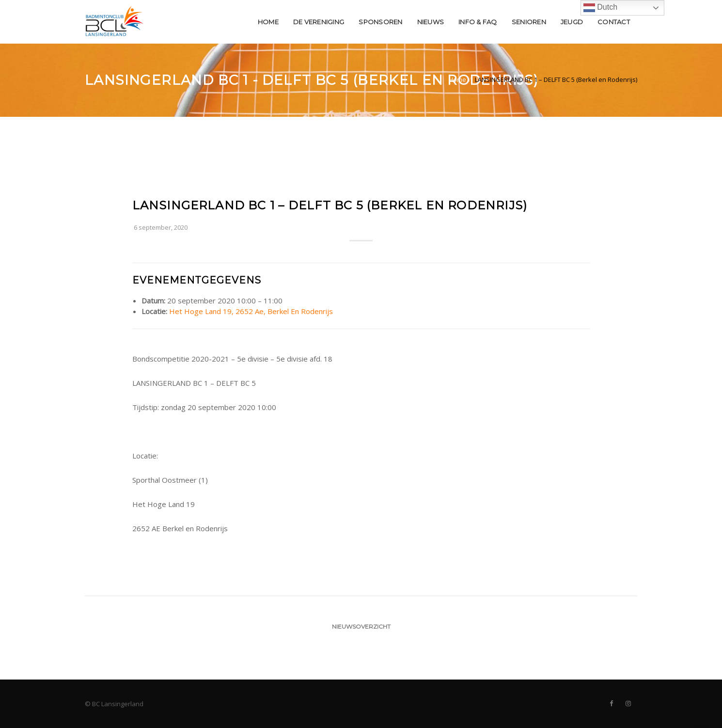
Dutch (600, 8)
